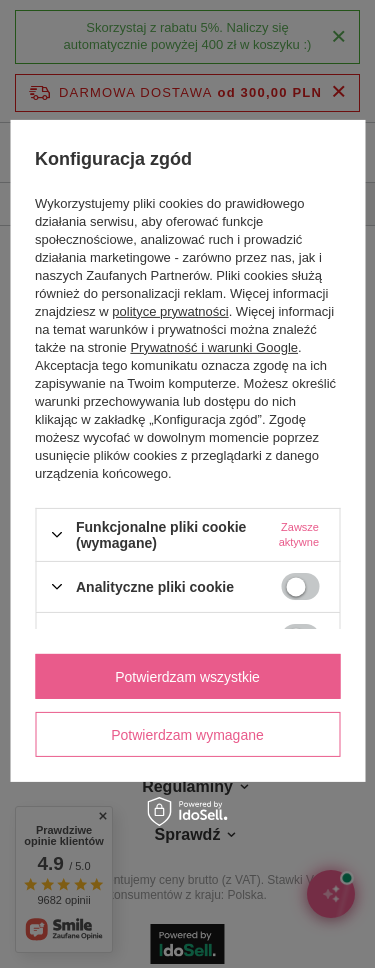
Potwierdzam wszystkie (187, 676)
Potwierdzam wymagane (187, 734)
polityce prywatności (170, 311)
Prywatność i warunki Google (214, 347)
